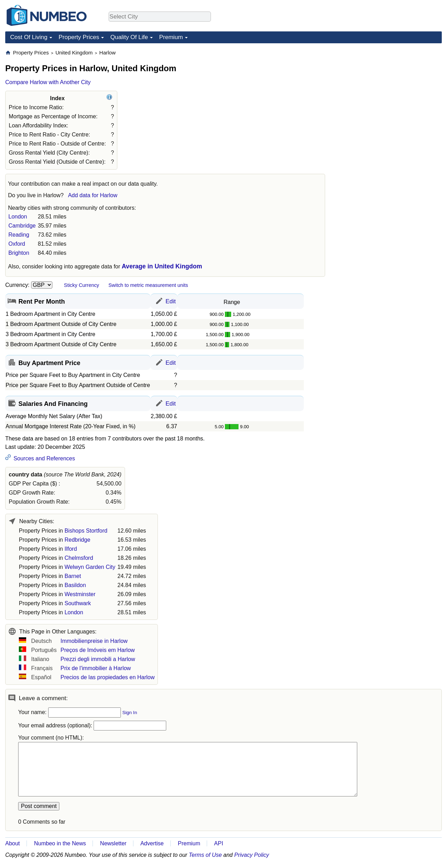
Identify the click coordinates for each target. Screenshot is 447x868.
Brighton (19, 253)
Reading (19, 235)
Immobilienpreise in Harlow (94, 641)
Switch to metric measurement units (148, 285)
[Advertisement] (389, 93)
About (13, 843)
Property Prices (79, 37)
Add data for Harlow (93, 195)
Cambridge (22, 226)
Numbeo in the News (60, 843)
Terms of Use (206, 855)
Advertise (152, 843)
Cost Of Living (29, 37)
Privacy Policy (252, 855)
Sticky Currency (82, 285)
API (219, 843)
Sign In (130, 713)
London (18, 217)
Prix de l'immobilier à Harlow (96, 668)
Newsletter (113, 843)
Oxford (17, 244)
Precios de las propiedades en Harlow (107, 677)
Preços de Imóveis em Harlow (98, 650)
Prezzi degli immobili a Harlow (98, 659)
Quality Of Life (129, 37)
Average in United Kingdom (162, 266)
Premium (171, 37)
